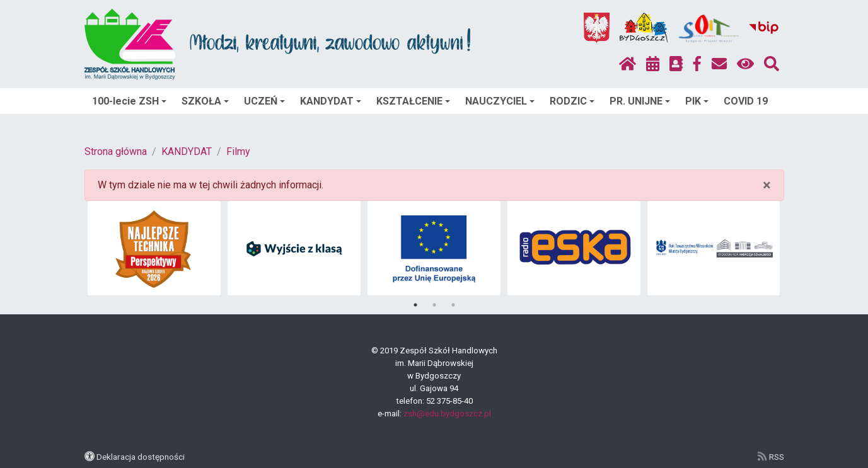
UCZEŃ (264, 101)
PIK (697, 101)
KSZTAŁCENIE (413, 101)
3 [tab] (453, 305)
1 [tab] (415, 305)
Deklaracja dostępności (141, 457)
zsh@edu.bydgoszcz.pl (447, 414)
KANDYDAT (331, 101)
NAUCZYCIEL (500, 101)
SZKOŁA (205, 101)
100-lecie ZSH (129, 101)
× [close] (767, 185)
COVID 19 (746, 101)
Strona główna (116, 151)
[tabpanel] (154, 248)
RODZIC (572, 101)
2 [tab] (434, 305)
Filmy (238, 151)
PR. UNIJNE (640, 101)
